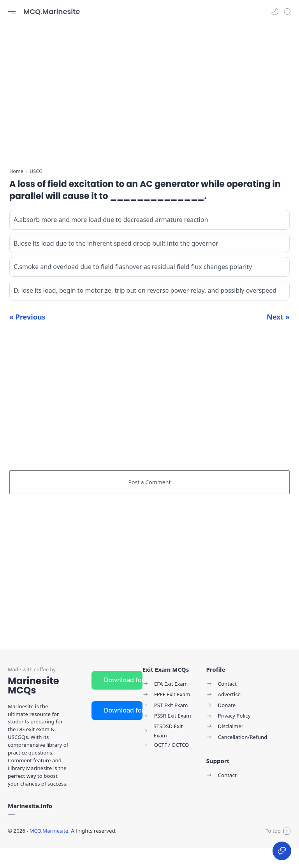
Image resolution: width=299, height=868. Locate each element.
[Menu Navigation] (12, 12)
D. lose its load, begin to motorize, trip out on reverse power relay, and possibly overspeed (145, 310)
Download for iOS (123, 730)
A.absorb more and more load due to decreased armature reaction (111, 239)
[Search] (287, 12)
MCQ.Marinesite (52, 11)
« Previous (27, 337)
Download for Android (123, 700)
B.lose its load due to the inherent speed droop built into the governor (116, 263)
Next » (278, 337)
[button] (275, 12)
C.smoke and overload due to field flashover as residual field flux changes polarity (133, 287)
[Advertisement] (149, 93)
